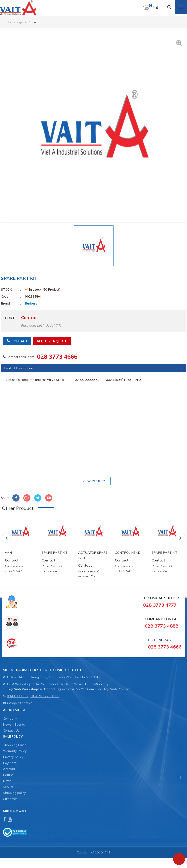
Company (10, 718)
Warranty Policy (15, 751)
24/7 (167, 640)
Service (8, 787)
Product (33, 22)
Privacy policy (13, 757)
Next (181, 538)
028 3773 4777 (160, 605)
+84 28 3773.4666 (45, 696)
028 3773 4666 (57, 357)
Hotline (156, 640)
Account (9, 769)
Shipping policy (14, 793)
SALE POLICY (13, 736)
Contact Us (11, 730)
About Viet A (14, 710)
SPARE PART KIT (55, 553)
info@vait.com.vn (20, 703)
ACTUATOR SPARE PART (93, 555)
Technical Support (162, 598)
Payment (10, 763)
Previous (7, 538)
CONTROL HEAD (128, 553)
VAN (8, 553)
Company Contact (163, 619)
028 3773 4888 (162, 626)
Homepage (15, 22)
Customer (10, 799)
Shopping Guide (15, 745)
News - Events (14, 724)
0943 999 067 (18, 696)
